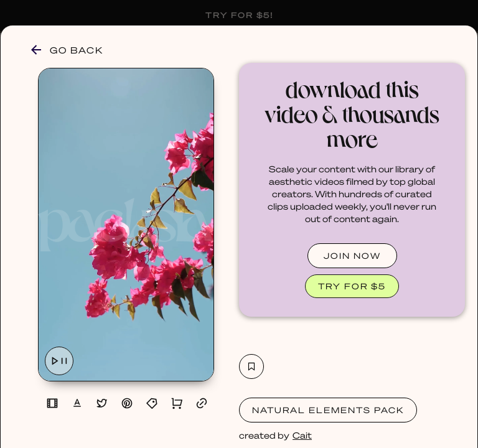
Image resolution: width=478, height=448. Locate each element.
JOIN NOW (352, 255)
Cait (302, 435)
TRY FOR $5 (352, 286)
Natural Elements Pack (328, 410)
